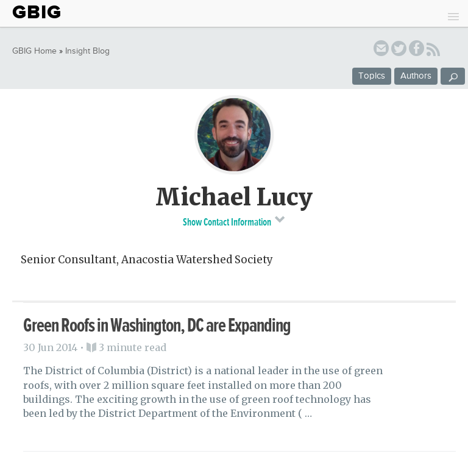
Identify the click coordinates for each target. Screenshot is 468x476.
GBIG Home (34, 51)
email (381, 50)
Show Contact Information (234, 221)
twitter (399, 50)
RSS (433, 51)
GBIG (37, 12)
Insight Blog (87, 51)
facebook (417, 50)
